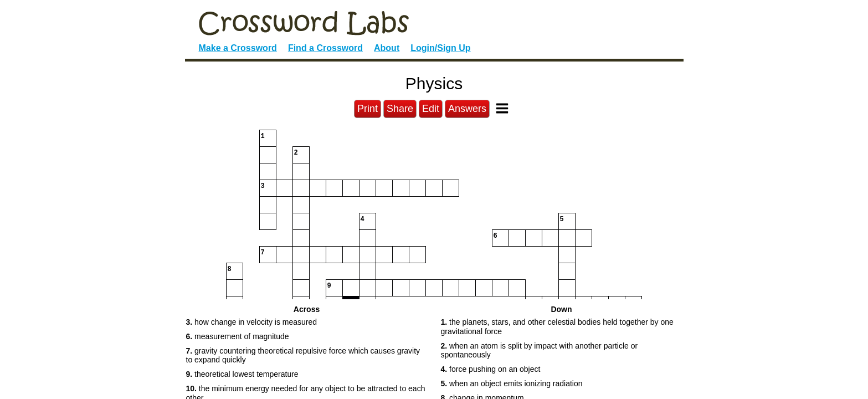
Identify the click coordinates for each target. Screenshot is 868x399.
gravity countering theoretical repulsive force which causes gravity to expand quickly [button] (303, 355)
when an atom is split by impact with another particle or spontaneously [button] (540, 351)
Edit (431, 109)
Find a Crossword (325, 48)
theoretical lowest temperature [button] (242, 374)
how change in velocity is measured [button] (252, 322)
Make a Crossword (238, 48)
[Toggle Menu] (502, 108)
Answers (467, 109)
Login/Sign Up (440, 48)
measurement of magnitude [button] (238, 336)
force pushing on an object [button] (491, 369)
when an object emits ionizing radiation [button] (512, 383)
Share (400, 109)
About (387, 48)
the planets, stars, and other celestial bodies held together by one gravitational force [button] (557, 327)
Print (368, 109)
